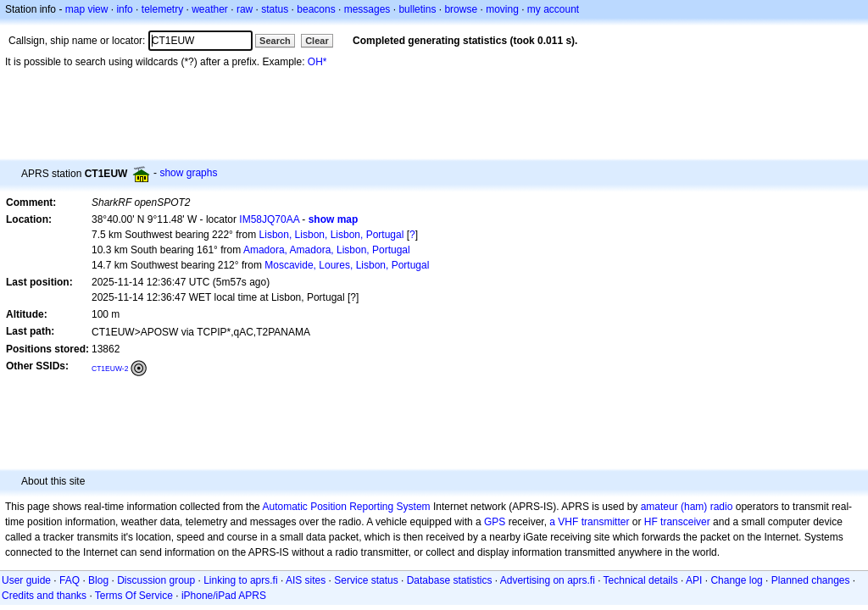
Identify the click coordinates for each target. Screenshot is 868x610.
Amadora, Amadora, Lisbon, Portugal (327, 250)
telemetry (162, 9)
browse (461, 9)
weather (210, 9)
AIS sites (306, 580)
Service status (366, 580)
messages (367, 9)
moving (502, 9)
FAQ (70, 580)
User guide (26, 580)
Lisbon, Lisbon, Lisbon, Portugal (332, 235)
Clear (317, 41)
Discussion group (156, 580)
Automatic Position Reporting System (346, 507)
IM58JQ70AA (269, 219)
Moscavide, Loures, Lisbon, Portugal (347, 265)
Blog (98, 580)
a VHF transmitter (589, 522)
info (124, 9)
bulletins (417, 9)
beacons (316, 9)
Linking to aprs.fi (240, 580)
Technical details (641, 580)
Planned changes (811, 580)
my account (553, 9)
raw (245, 9)
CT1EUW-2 (110, 369)
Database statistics (450, 580)
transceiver (685, 522)
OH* (317, 62)
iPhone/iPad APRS (224, 596)
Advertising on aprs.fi (548, 580)
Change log (736, 580)
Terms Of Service (134, 596)
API (694, 580)
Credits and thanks (44, 596)
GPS (495, 522)
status (275, 9)
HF (651, 522)
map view (87, 9)
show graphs (188, 173)
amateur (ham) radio (687, 507)
